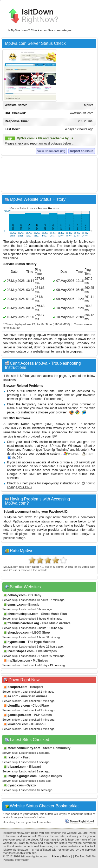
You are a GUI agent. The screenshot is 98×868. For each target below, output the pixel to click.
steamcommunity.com (24, 748)
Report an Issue (82, 151)
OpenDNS (84, 470)
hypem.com (16, 642)
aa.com (13, 696)
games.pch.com (19, 715)
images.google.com (22, 776)
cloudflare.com (19, 706)
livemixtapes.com (21, 651)
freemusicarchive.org (23, 623)
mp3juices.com (19, 661)
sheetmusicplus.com (23, 614)
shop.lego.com (19, 633)
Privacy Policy (61, 856)
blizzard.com (17, 767)
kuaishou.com (18, 724)
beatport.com (17, 687)
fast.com (14, 757)
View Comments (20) (51, 151)
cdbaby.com (17, 595)
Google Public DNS (21, 474)
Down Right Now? (80, 821)
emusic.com (17, 605)
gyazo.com (16, 785)
